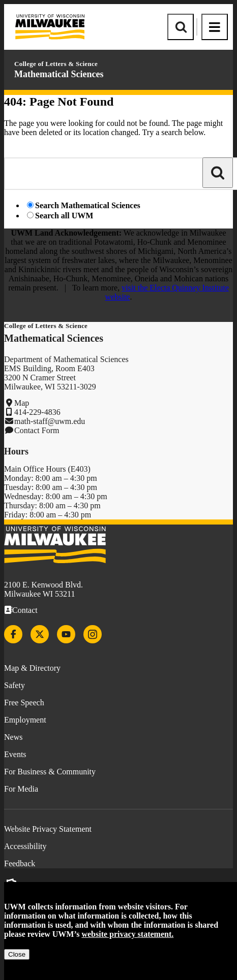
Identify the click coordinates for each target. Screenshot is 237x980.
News (13, 737)
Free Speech (24, 703)
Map (22, 403)
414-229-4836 (37, 412)
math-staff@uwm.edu (50, 421)
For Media (21, 789)
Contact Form (37, 430)
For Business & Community (50, 772)
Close (17, 954)
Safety (14, 685)
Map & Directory (32, 668)
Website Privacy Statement (48, 829)
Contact (25, 610)
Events (15, 754)
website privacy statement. (127, 934)
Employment (25, 720)
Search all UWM (64, 216)
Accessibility (25, 846)
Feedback (20, 863)
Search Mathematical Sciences (88, 205)
